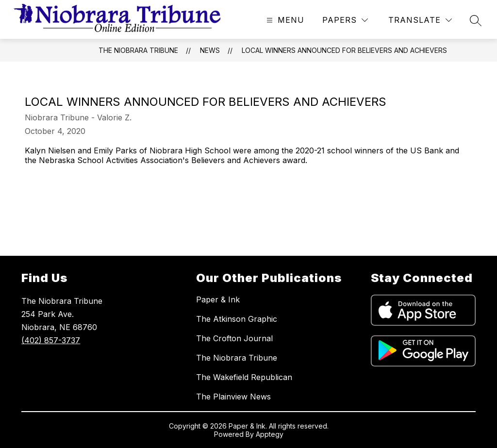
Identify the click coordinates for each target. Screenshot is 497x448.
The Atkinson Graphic (237, 319)
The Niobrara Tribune (138, 50)
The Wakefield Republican (244, 377)
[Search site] (476, 20)
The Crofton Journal (234, 338)
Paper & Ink (218, 299)
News (210, 50)
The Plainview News (233, 397)
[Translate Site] (420, 20)
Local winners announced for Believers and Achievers (344, 50)
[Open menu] (284, 20)
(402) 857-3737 (51, 340)
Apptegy (270, 434)
